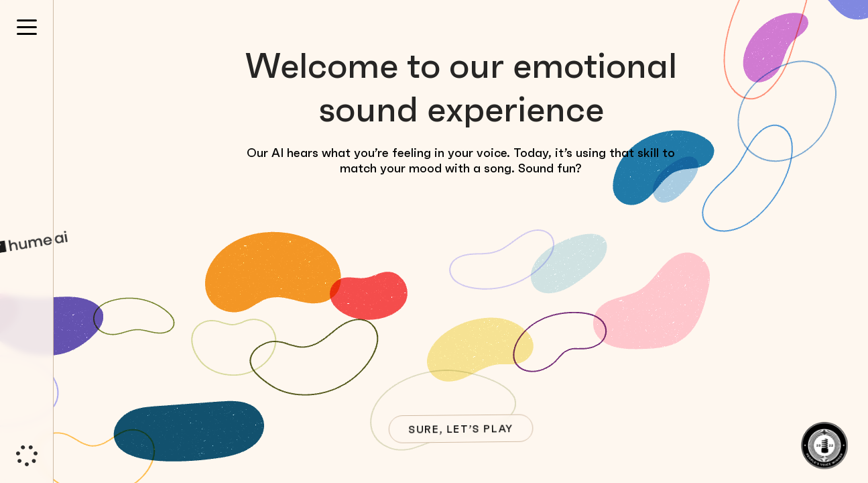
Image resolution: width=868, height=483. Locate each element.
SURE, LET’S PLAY (460, 429)
